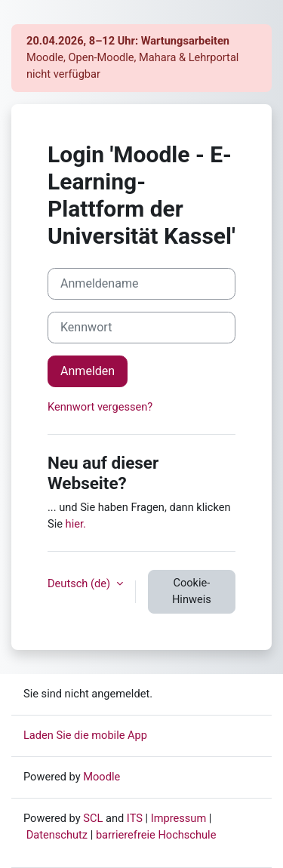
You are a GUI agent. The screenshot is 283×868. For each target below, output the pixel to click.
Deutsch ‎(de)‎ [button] (80, 583)
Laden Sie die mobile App (85, 735)
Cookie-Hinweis (192, 591)
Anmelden (88, 371)
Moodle (102, 777)
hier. (76, 524)
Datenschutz (57, 835)
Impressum (179, 818)
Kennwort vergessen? (100, 407)
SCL (93, 818)
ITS (135, 818)
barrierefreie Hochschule (156, 835)
